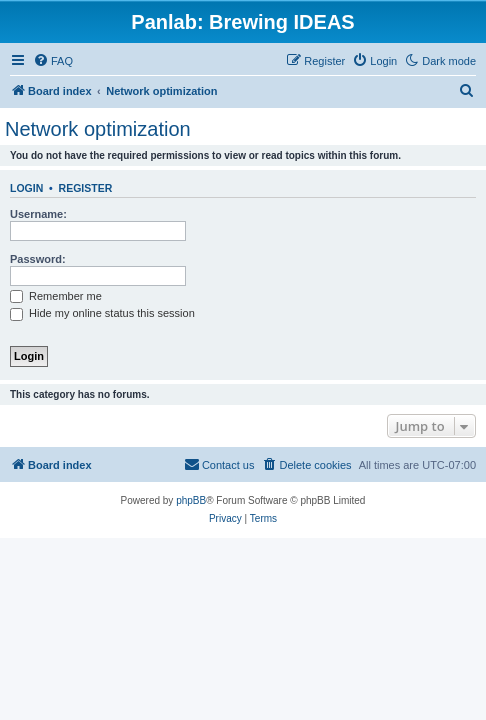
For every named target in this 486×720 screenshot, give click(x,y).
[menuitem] (53, 61)
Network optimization (98, 129)
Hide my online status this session (102, 313)
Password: (38, 259)
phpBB (191, 500)
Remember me (56, 296)
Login (26, 188)
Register (86, 188)
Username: (38, 214)
